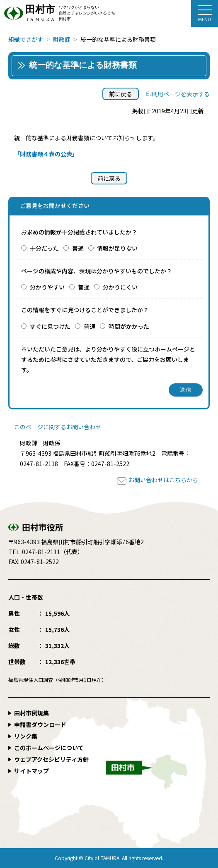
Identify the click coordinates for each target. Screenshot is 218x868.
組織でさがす (26, 39)
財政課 (62, 39)
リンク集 (26, 736)
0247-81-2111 (41, 552)
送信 (186, 390)
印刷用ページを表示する (178, 94)
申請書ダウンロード (40, 725)
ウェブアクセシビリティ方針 (51, 759)
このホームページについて (49, 748)
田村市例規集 (31, 713)
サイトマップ (31, 771)
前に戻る (121, 94)
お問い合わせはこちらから (163, 480)
